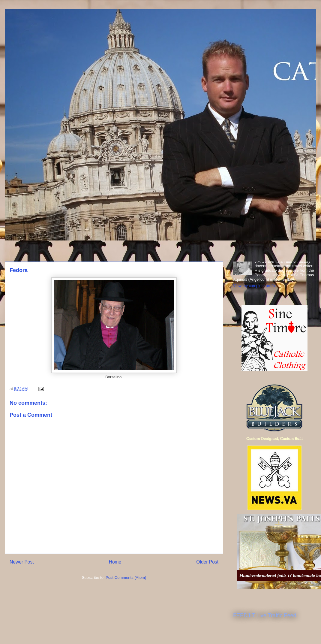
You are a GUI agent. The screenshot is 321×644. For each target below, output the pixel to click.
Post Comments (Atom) (126, 577)
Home (115, 562)
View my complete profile (255, 286)
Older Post (207, 562)
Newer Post (22, 562)
